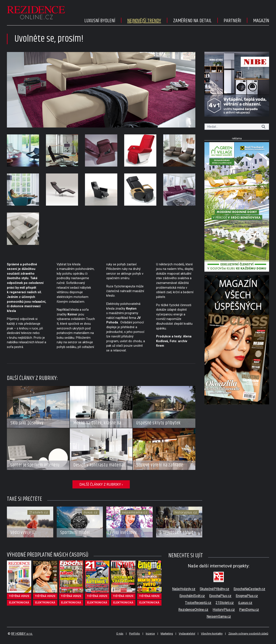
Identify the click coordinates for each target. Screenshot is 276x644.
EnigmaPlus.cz (247, 596)
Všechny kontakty (212, 634)
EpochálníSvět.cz (192, 596)
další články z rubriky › (101, 484)
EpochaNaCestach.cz (249, 589)
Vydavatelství (187, 634)
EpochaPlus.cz (220, 596)
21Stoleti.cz (225, 603)
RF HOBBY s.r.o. (22, 634)
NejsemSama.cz (219, 616)
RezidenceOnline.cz (193, 610)
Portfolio (135, 634)
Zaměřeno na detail (192, 21)
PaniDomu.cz (249, 610)
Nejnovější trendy (144, 21)
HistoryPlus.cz (224, 610)
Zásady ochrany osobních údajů (248, 634)
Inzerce (150, 634)
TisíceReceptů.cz (198, 603)
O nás (120, 634)
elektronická (19, 602)
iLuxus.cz (245, 603)
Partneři (232, 21)
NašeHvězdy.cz (184, 589)
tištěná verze (19, 596)
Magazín (261, 21)
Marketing (167, 634)
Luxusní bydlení (100, 21)
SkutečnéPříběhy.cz (214, 589)
